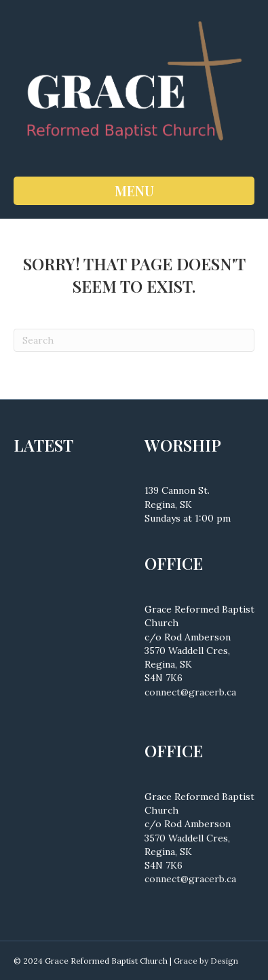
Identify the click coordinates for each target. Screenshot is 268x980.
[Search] (134, 340)
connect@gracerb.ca (190, 692)
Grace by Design (206, 961)
